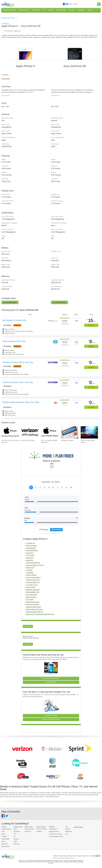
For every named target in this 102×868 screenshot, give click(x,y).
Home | (55, 855)
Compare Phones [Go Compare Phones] (51, 682)
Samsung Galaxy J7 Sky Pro (35, 565)
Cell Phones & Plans (9, 10)
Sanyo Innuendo (31, 597)
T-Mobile (4, 836)
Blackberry (67, 831)
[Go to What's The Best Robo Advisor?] (89, 432)
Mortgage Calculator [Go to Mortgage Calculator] (67, 440)
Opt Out (98, 855)
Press (75, 4)
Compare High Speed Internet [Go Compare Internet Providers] (51, 719)
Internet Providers (41, 829)
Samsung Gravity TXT (33, 580)
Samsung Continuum (33, 604)
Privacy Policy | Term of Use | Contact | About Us (73, 855)
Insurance (72, 10)
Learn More (28, 626)
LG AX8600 (30, 573)
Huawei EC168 (31, 548)
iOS (65, 834)
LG (14, 836)
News (71, 4)
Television (38, 831)
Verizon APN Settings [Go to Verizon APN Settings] (28, 440)
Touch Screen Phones (54, 834)
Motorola (16, 839)
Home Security (61, 10)
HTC (15, 834)
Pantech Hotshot (31, 575)
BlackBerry (16, 831)
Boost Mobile (5, 846)
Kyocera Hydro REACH (33, 577)
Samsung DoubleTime (33, 563)
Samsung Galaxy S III (33, 582)
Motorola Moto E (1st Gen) (34, 609)
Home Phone (36, 10)
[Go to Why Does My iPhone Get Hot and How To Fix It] (10, 432)
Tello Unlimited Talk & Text (14, 341)
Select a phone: (52, 461)
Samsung (16, 844)
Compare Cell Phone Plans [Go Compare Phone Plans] (51, 678)
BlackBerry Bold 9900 (33, 590)
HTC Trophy (30, 599)
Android (66, 829)
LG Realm (29, 570)
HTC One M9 (30, 555)
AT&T (3, 831)
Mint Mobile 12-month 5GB (14, 320)
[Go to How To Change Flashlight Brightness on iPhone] (50, 432)
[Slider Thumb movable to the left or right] (36, 502)
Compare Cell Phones (8, 18)
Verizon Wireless (6, 829)
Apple (15, 829)
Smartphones (52, 829)
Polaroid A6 (30, 558)
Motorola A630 (31, 587)
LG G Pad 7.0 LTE (32, 585)
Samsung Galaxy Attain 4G (34, 612)
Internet (51, 10)
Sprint (3, 834)
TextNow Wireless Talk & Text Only (18, 362)
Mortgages (81, 10)
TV (44, 10)
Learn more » (6, 96)
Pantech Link (30, 568)
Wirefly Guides (77, 827)
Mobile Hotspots (29, 829)
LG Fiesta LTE (31, 543)
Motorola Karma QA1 (33, 602)
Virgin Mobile (5, 839)
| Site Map (92, 855)
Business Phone (24, 10)
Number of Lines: (51, 482)
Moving (90, 10)
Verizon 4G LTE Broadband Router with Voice (40, 614)
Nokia (15, 841)
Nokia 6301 (30, 560)
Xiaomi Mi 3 (30, 553)
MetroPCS (4, 844)
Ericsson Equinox (31, 546)
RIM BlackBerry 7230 (33, 592)
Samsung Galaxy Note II (34, 607)
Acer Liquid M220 (32, 595)
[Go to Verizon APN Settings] (30, 432)
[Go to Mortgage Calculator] (70, 432)
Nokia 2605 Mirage (32, 550)
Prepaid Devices (53, 831)
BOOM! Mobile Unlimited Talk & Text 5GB (21, 402)
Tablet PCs (27, 831)
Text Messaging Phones (55, 836)
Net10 (3, 841)
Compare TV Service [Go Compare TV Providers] (51, 715)
